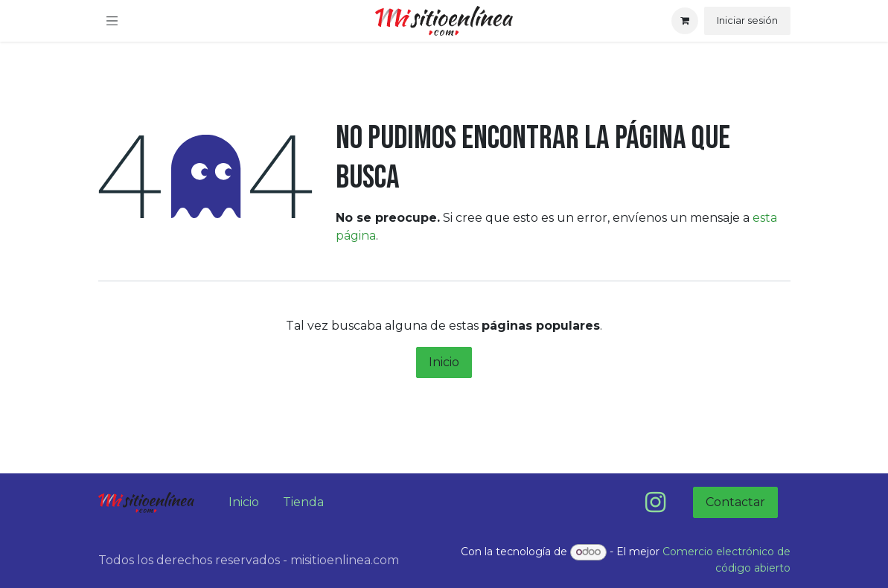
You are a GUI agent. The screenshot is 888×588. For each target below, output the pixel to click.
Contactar (735, 502)
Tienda (303, 502)
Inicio (444, 362)
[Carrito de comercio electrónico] (685, 21)
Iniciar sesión (747, 20)
